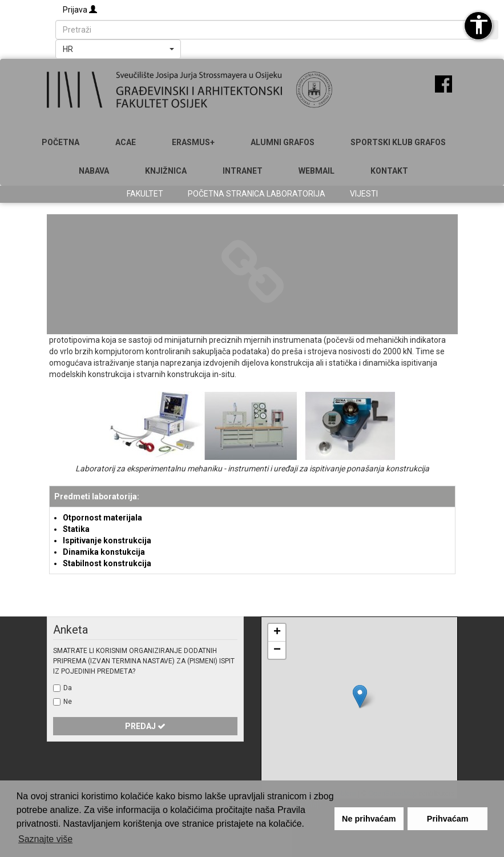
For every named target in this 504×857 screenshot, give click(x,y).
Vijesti (364, 194)
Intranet (243, 171)
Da (68, 688)
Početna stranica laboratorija (257, 194)
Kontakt (389, 171)
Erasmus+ (193, 142)
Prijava (80, 10)
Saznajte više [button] (45, 839)
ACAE (126, 142)
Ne (68, 702)
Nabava (94, 171)
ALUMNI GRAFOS (283, 142)
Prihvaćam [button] (448, 819)
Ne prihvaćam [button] (369, 819)
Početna (61, 142)
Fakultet (145, 194)
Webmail (316, 171)
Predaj (145, 726)
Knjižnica (166, 171)
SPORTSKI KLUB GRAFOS (398, 142)
